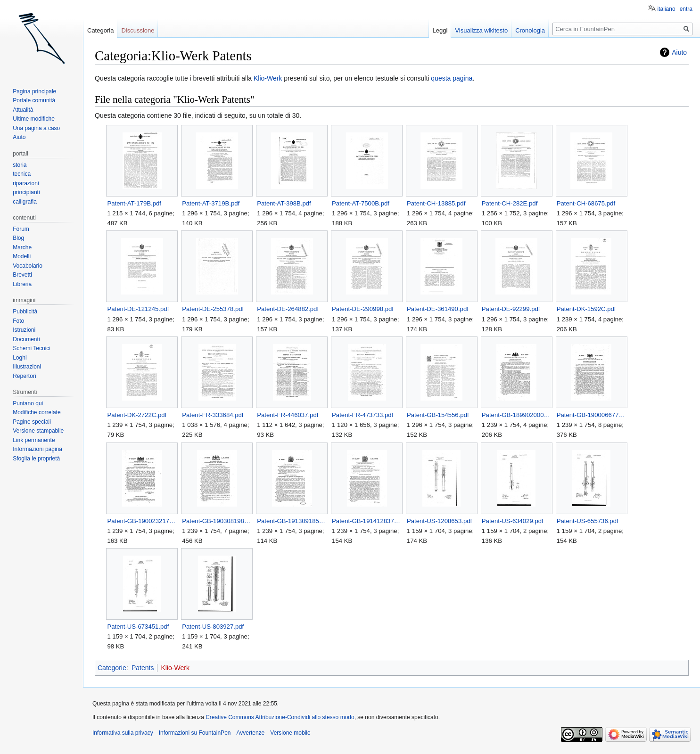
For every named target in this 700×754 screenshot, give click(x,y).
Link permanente (34, 440)
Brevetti (22, 275)
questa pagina (452, 78)
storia (20, 165)
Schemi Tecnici (32, 348)
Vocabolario (28, 266)
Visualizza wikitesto (481, 30)
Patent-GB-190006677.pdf (591, 415)
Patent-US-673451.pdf (138, 627)
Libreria (22, 284)
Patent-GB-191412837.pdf (366, 521)
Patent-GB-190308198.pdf (217, 521)
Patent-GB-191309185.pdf (292, 521)
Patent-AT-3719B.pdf (211, 203)
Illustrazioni (27, 367)
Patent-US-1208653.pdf (439, 521)
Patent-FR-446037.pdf (288, 415)
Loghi (20, 358)
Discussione (138, 30)
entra (686, 9)
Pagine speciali (32, 422)
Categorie (112, 668)
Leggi (440, 30)
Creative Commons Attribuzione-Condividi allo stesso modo (280, 717)
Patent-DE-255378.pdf (213, 309)
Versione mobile (290, 733)
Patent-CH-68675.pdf (586, 203)
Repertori (24, 376)
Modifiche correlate (37, 412)
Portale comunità (34, 100)
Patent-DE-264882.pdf (288, 309)
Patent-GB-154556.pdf (438, 415)
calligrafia (25, 202)
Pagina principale (34, 91)
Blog (18, 238)
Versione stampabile (38, 431)
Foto (18, 321)
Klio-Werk (269, 78)
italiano (667, 9)
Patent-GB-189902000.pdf (516, 415)
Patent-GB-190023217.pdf (142, 521)
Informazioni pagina (37, 449)
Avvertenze (250, 733)
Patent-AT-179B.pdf (134, 203)
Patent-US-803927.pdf (213, 627)
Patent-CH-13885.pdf (436, 203)
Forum (21, 229)
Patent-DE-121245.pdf (138, 309)
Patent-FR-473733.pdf (362, 415)
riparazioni (26, 183)
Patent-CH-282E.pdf (510, 203)
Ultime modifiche (34, 119)
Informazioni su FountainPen (195, 733)
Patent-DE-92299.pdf (511, 309)
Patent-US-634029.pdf (513, 521)
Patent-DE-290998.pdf (363, 309)
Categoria (100, 30)
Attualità (23, 110)
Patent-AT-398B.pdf (284, 203)
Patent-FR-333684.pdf (213, 415)
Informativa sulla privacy (123, 733)
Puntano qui (28, 403)
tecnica (22, 174)
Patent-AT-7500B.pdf (361, 203)
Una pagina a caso (36, 128)
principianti (26, 192)
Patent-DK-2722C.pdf (137, 415)
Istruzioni (24, 330)
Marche (22, 247)
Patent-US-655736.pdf (588, 521)
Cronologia (530, 30)
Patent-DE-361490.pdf (438, 309)
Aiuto (679, 52)
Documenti (26, 339)
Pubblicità (25, 311)
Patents (143, 668)
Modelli (22, 256)
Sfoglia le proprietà (36, 459)
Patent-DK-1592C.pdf (586, 309)
